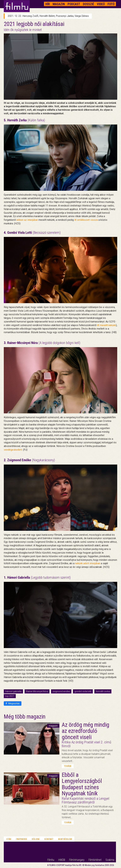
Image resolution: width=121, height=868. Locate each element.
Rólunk (36, 839)
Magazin (59, 4)
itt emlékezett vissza (86, 220)
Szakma (110, 860)
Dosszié (88, 4)
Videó (101, 4)
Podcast (74, 4)
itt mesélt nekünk (107, 325)
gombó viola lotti (83, 691)
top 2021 (10, 696)
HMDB (62, 860)
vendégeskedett (13, 450)
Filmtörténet (95, 860)
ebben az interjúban (27, 220)
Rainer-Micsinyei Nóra (37, 691)
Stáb (9, 839)
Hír (48, 4)
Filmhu (51, 860)
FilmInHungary (77, 860)
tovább (68, 766)
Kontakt (49, 839)
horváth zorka (103, 691)
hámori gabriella (13, 691)
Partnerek (22, 839)
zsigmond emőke (61, 691)
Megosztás (13, 703)
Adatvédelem (65, 839)
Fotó (111, 4)
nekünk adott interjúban (88, 563)
